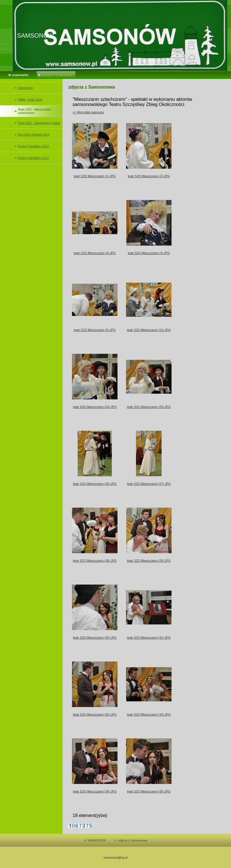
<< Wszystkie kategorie (88, 112)
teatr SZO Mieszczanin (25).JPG (149, 407)
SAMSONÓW (20, 75)
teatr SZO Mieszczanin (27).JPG (149, 484)
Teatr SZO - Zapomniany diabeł (39, 123)
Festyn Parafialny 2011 (33, 158)
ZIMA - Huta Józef (30, 99)
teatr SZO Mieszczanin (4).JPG (149, 253)
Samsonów (25, 88)
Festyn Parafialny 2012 (33, 146)
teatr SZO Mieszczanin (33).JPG (149, 714)
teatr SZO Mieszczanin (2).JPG (149, 176)
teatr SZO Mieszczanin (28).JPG (95, 561)
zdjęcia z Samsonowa (58, 75)
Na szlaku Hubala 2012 (34, 134)
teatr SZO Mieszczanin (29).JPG (149, 561)
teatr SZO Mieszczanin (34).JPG (95, 791)
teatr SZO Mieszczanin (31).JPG (149, 638)
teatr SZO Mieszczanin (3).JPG (95, 253)
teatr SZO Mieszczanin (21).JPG (149, 330)
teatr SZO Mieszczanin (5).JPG (95, 330)
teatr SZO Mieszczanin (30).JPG (95, 638)
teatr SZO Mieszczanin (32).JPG (95, 714)
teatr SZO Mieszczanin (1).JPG (95, 176)
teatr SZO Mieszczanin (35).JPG (149, 791)
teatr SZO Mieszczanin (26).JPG (95, 484)
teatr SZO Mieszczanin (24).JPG (95, 407)
